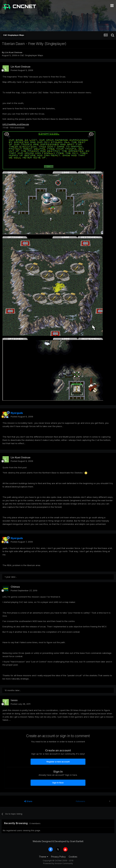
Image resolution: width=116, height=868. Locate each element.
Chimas (15, 587)
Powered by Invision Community (58, 863)
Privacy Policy (58, 857)
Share (28, 801)
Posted (22, 70)
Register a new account (58, 762)
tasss (14, 700)
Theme (43, 857)
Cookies (73, 857)
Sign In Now (58, 783)
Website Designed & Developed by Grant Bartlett (58, 841)
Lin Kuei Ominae (14, 52)
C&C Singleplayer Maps (32, 55)
